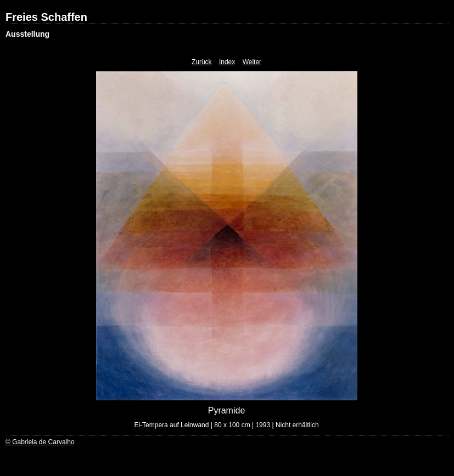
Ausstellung (27, 34)
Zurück (202, 62)
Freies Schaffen (46, 17)
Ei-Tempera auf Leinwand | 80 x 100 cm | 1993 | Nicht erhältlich (226, 425)
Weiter (252, 62)
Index (227, 62)
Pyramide (227, 410)
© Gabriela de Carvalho (40, 442)
